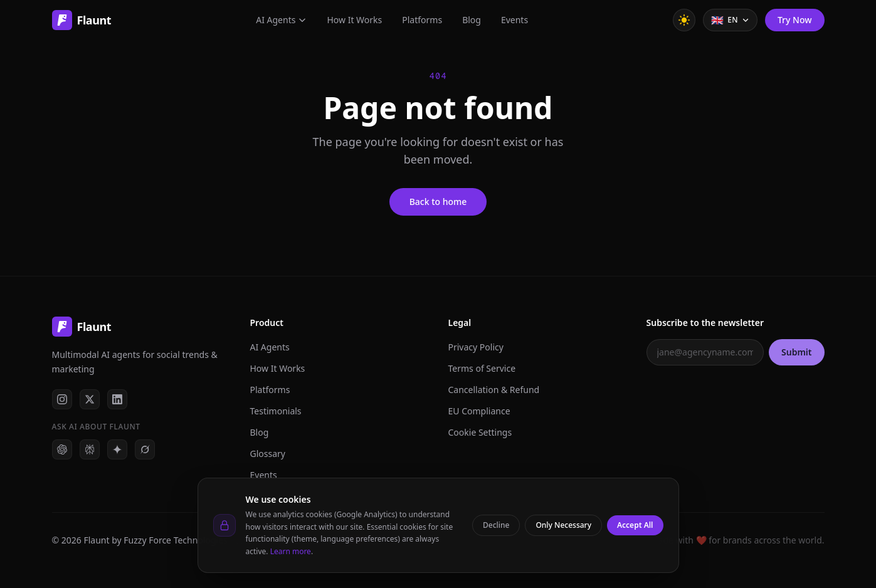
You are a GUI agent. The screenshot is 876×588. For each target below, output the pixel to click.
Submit (796, 352)
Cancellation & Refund (494, 390)
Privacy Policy (476, 347)
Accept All (635, 525)
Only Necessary (563, 525)
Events (515, 20)
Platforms (422, 20)
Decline (496, 525)
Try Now (795, 20)
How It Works (354, 20)
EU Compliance (479, 411)
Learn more (291, 551)
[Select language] (730, 20)
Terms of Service (482, 368)
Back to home (438, 202)
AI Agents (281, 20)
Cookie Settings (480, 432)
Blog (472, 20)
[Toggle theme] (684, 20)
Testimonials (276, 411)
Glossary (268, 454)
